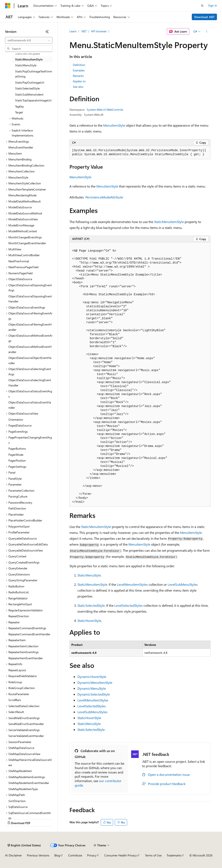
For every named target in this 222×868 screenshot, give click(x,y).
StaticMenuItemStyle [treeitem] (29, 59)
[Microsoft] (8, 6)
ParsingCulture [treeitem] (18, 496)
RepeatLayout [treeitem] (17, 670)
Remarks (78, 76)
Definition (79, 65)
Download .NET (204, 17)
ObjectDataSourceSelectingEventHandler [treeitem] (30, 383)
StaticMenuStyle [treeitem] (26, 65)
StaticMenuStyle (89, 575)
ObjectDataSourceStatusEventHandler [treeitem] (30, 405)
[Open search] (202, 6)
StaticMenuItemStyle (169, 222)
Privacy (92, 855)
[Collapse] (47, 32)
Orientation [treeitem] (16, 420)
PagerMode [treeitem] (16, 455)
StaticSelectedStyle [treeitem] (27, 88)
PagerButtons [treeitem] (17, 448)
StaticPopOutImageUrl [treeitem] (30, 82)
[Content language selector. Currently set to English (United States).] (24, 845)
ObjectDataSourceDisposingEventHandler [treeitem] (30, 299)
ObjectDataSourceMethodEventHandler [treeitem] (30, 349)
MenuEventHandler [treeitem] (21, 147)
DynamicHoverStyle (92, 677)
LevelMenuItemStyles (132, 584)
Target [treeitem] (19, 112)
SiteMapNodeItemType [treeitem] (23, 789)
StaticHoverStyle (89, 620)
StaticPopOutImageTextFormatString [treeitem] (34, 74)
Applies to (79, 81)
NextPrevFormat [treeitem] (19, 261)
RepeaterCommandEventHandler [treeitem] (29, 634)
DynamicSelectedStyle (94, 694)
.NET (84, 31)
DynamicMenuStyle (92, 688)
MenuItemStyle (114, 125)
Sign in (213, 5)
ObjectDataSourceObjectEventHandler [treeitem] (30, 360)
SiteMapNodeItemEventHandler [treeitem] (29, 783)
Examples (79, 70)
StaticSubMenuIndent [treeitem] (29, 94)
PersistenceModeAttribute (104, 197)
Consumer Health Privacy (121, 855)
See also (78, 87)
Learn (73, 31)
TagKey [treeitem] (20, 106)
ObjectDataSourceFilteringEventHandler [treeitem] (30, 327)
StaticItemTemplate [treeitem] (27, 53)
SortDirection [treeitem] (17, 801)
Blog (57, 855)
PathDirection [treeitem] (17, 508)
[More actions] (207, 32)
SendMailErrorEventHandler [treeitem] (26, 724)
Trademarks (174, 855)
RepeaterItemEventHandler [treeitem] (26, 658)
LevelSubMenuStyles (183, 584)
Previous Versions (38, 855)
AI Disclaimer (13, 855)
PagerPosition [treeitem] (17, 460)
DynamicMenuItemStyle (95, 682)
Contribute (75, 855)
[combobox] (29, 40)
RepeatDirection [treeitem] (19, 616)
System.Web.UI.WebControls (105, 110)
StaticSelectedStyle (91, 605)
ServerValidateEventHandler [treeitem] (26, 736)
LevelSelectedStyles (129, 605)
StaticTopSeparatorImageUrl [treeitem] (33, 100)
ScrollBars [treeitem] (15, 700)
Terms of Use (153, 855)
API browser (99, 31)
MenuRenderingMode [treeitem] (22, 195)
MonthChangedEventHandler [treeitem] (27, 243)
